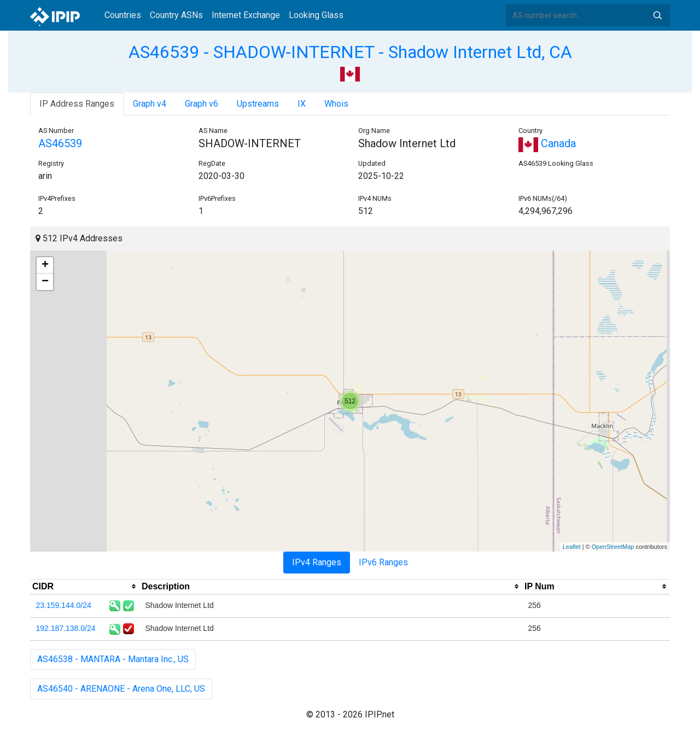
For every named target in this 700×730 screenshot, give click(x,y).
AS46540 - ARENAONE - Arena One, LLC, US (121, 689)
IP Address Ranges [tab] (77, 104)
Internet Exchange (246, 15)
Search (657, 15)
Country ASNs (176, 15)
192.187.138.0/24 (66, 628)
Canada (547, 143)
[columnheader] (85, 587)
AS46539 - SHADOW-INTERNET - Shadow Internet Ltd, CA (350, 52)
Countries (123, 15)
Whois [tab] (336, 104)
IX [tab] (302, 104)
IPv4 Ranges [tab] (317, 562)
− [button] (45, 282)
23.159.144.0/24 (64, 605)
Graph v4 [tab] (150, 104)
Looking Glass (316, 15)
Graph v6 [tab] (202, 104)
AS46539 (60, 143)
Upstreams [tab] (258, 104)
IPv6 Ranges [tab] (383, 562)
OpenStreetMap (613, 547)
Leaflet (572, 547)
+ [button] (45, 265)
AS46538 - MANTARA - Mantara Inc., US (113, 659)
